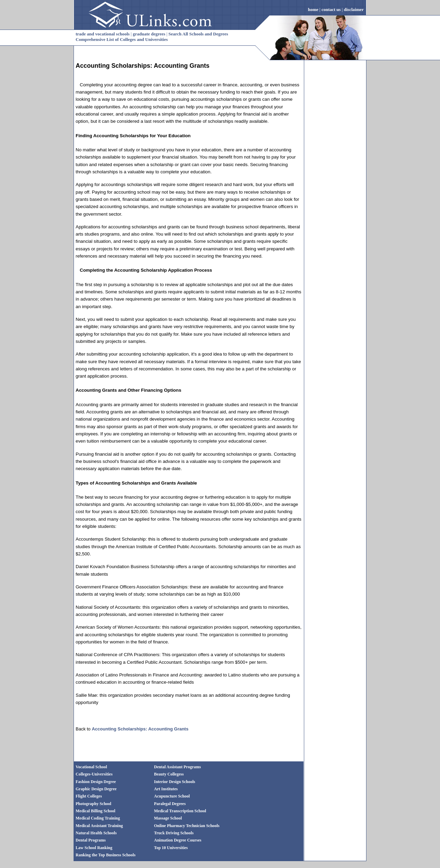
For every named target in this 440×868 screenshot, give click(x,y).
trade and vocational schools (103, 34)
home (313, 9)
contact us (331, 9)
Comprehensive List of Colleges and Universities (122, 39)
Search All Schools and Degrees (198, 34)
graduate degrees (149, 34)
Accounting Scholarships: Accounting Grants (142, 66)
